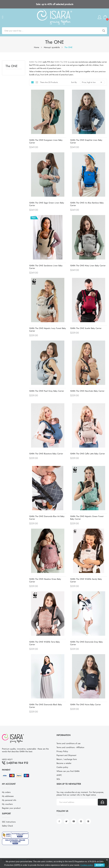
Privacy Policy (62, 751)
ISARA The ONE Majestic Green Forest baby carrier (87, 518)
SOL (58, 779)
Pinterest (81, 821)
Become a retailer (64, 763)
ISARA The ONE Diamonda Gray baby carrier (86, 643)
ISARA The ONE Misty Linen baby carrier (88, 266)
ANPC (59, 775)
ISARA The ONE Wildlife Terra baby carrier (45, 643)
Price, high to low (92, 82)
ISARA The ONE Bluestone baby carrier (46, 454)
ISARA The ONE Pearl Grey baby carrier (47, 391)
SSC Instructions (9, 822)
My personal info (9, 800)
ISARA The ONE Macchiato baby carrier (87, 391)
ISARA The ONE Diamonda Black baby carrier (46, 706)
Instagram (88, 821)
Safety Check (7, 826)
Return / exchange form (67, 759)
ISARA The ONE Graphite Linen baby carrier (86, 141)
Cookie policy (62, 767)
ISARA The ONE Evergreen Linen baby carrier (46, 141)
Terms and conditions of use (69, 743)
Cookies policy (87, 865)
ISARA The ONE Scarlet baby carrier (86, 328)
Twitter (66, 821)
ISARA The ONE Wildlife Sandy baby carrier (86, 580)
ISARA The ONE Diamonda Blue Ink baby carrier (47, 518)
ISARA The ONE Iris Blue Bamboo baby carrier (87, 204)
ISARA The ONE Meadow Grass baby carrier (45, 580)
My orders (6, 792)
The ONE (12, 66)
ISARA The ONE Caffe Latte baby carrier (88, 454)
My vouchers (7, 804)
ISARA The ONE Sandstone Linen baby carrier (46, 267)
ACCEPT (99, 865)
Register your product (11, 808)
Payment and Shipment (66, 755)
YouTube (74, 821)
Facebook (59, 821)
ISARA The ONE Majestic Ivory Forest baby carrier (48, 330)
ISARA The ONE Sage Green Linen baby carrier (47, 204)
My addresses (8, 796)
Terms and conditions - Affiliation (70, 747)
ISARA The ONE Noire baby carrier (85, 705)
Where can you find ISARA (68, 771)
